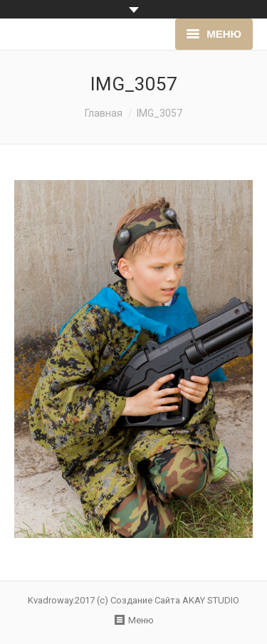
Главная (104, 113)
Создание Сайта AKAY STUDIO (175, 600)
